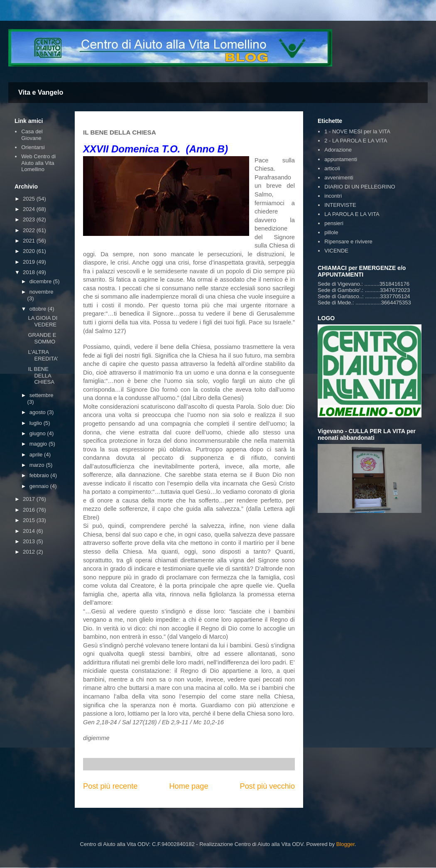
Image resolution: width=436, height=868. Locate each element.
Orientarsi (33, 147)
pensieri (334, 223)
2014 (30, 531)
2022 (30, 230)
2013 (30, 541)
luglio (37, 423)
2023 (30, 219)
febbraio (40, 475)
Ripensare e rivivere (348, 242)
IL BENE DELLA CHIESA (41, 375)
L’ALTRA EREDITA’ (43, 355)
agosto (38, 412)
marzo (38, 465)
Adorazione (338, 150)
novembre (42, 292)
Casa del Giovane (32, 135)
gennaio (40, 486)
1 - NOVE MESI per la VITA (357, 131)
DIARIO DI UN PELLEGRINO (360, 187)
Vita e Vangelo (41, 92)
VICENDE (336, 251)
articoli (332, 168)
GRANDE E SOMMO (42, 338)
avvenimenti (339, 178)
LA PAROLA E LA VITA (352, 214)
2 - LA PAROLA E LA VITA (356, 141)
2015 (30, 520)
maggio (39, 444)
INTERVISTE (340, 205)
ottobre (39, 309)
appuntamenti (341, 159)
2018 (30, 272)
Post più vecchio (267, 786)
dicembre (41, 281)
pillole (331, 232)
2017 (30, 499)
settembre (42, 395)
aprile (37, 455)
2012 (30, 552)
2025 (30, 199)
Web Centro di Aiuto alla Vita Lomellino (38, 163)
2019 (30, 262)
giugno (38, 433)
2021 (30, 241)
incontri (333, 196)
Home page (189, 786)
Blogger (345, 844)
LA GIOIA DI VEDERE (43, 321)
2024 (30, 209)
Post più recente (110, 786)
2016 (30, 510)
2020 (30, 251)
